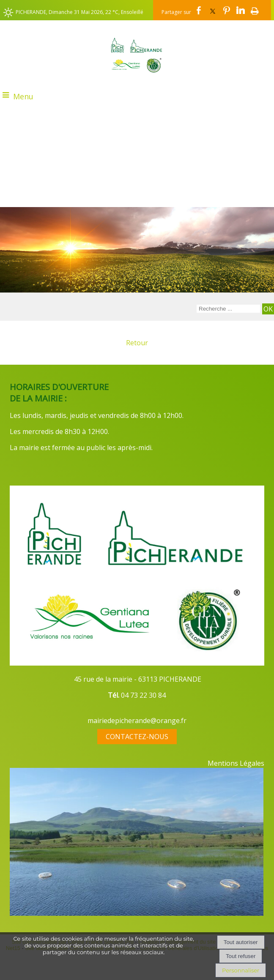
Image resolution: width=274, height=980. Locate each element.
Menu (23, 96)
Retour (137, 343)
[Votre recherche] (228, 309)
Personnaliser (241, 970)
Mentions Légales (236, 763)
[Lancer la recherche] (268, 309)
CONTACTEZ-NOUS (137, 737)
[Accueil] (137, 55)
